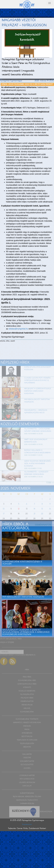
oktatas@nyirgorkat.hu (18, 329)
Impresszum (27, 824)
